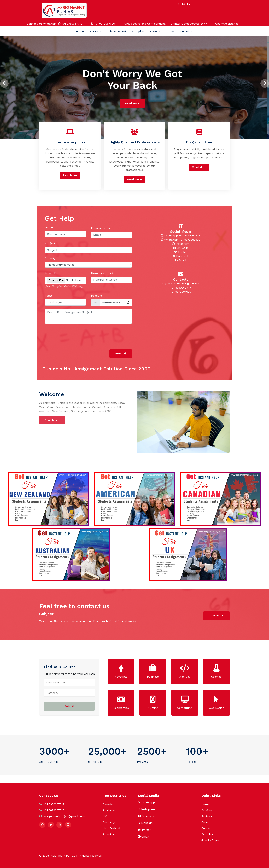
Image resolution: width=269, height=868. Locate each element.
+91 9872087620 (103, 24)
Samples (138, 31)
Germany (109, 822)
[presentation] (4, 83)
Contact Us (186, 31)
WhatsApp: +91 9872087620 (181, 240)
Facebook (181, 256)
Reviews (155, 31)
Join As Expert (117, 31)
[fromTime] (116, 303)
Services (95, 31)
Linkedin (181, 248)
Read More (134, 103)
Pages (49, 296)
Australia (109, 810)
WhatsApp (146, 802)
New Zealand (111, 828)
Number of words (103, 273)
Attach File (52, 273)
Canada (108, 804)
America (108, 834)
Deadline (97, 296)
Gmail (181, 260)
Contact (207, 828)
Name (49, 227)
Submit (69, 706)
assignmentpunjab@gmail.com (181, 283)
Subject (50, 243)
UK (105, 816)
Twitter (181, 252)
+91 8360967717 (70, 24)
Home (80, 31)
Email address (100, 228)
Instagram (181, 244)
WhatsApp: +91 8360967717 (181, 236)
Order (170, 31)
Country (50, 258)
